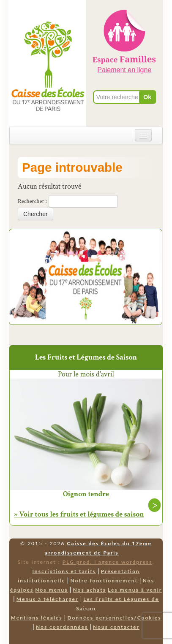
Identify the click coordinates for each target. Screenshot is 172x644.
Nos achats (89, 590)
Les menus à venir (135, 590)
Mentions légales (36, 618)
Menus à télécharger (48, 599)
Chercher (35, 214)
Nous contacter (116, 627)
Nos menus (51, 590)
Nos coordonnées (62, 627)
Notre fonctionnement (104, 580)
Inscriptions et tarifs (64, 571)
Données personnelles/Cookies (114, 618)
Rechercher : (32, 201)
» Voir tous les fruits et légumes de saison (79, 514)
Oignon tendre (86, 494)
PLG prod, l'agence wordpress (108, 562)
